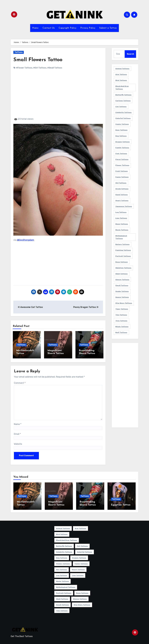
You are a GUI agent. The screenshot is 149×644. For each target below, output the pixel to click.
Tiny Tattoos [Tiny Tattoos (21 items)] (121, 315)
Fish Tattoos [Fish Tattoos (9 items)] (121, 154)
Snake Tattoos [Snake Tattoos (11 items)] (122, 291)
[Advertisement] (59, 96)
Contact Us (49, 28)
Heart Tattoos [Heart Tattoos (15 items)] (122, 201)
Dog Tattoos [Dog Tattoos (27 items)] (121, 136)
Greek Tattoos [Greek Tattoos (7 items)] (122, 189)
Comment (20, 382)
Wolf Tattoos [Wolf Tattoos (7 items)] (121, 332)
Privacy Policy (88, 28)
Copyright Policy (67, 28)
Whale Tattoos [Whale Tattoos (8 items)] (122, 327)
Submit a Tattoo (108, 28)
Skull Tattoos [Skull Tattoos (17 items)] (122, 274)
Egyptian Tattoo (121, 504)
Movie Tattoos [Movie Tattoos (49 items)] (122, 230)
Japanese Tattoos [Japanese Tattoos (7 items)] (124, 206)
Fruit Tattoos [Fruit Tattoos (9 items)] (122, 171)
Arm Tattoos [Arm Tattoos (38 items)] (121, 74)
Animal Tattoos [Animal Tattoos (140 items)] (122, 69)
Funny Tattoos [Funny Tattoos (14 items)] (122, 177)
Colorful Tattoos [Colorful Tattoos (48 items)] (123, 118)
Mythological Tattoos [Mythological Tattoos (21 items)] (121, 237)
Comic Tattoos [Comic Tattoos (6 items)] (122, 124)
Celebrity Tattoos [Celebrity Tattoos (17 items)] (123, 112)
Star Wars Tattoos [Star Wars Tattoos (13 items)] (124, 303)
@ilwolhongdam (26, 240)
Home (35, 28)
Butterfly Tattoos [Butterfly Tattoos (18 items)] (123, 95)
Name (18, 423)
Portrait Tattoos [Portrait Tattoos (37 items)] (123, 256)
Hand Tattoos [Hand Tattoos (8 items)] (122, 195)
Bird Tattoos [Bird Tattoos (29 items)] (121, 80)
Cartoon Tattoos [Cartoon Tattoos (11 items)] (123, 101)
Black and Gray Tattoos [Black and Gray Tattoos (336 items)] (122, 88)
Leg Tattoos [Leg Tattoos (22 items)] (121, 212)
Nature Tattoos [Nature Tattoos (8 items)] (122, 244)
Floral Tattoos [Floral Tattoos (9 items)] (122, 159)
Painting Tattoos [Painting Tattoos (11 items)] (123, 250)
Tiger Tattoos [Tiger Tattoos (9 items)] (122, 309)
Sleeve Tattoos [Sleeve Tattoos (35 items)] (122, 280)
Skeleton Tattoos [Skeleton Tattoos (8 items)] (123, 268)
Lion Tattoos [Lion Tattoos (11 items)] (121, 218)
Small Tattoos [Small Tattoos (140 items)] (122, 285)
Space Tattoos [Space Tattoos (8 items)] (122, 297)
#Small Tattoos (55, 68)
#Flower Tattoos (24, 68)
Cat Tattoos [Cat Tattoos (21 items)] (121, 107)
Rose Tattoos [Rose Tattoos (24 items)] (122, 262)
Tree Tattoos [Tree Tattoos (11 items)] (121, 321)
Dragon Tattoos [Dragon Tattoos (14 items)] (123, 142)
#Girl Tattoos (40, 68)
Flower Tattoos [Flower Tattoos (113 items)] (122, 165)
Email (17, 433)
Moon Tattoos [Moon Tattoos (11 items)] (122, 224)
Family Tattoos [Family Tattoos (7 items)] (122, 148)
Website (18, 443)
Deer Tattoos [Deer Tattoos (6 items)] (121, 130)
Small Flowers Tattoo (39, 60)
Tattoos (19, 52)
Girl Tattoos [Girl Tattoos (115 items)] (121, 183)
